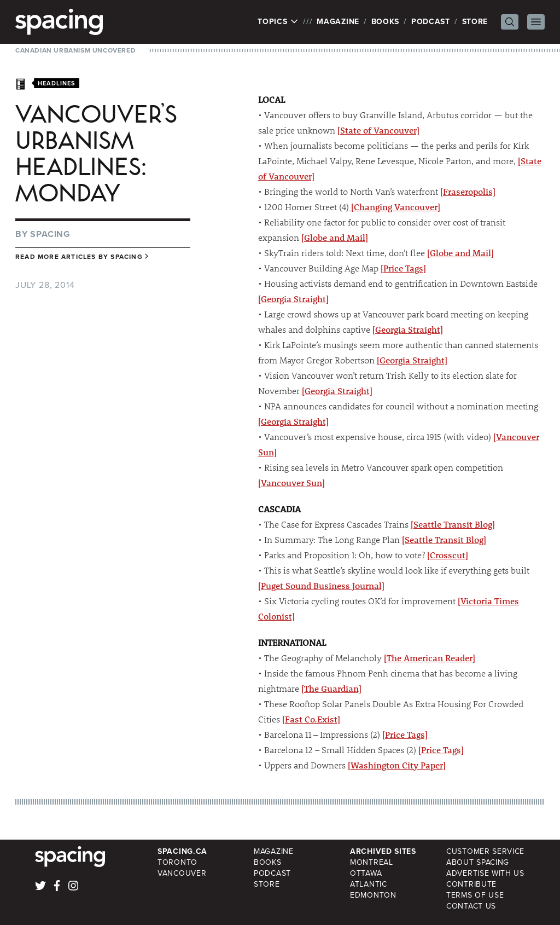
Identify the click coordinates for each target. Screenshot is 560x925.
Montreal (372, 862)
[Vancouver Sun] (291, 482)
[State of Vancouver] (378, 130)
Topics (278, 22)
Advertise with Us (485, 873)
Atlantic (369, 884)
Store (475, 22)
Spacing (50, 234)
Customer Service (485, 851)
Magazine (338, 22)
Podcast (431, 22)
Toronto (177, 862)
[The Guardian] (331, 688)
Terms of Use (475, 895)
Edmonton (373, 895)
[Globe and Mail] (335, 237)
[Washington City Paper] (397, 765)
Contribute (471, 884)
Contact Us (471, 906)
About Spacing (478, 862)
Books (386, 22)
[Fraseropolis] (468, 191)
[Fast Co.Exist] (311, 719)
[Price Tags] (403, 268)
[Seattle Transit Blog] (453, 524)
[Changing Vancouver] (395, 207)
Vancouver (182, 873)
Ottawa (366, 873)
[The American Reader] (430, 658)
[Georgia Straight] (293, 299)
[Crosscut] (448, 555)
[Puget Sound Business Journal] (321, 585)
